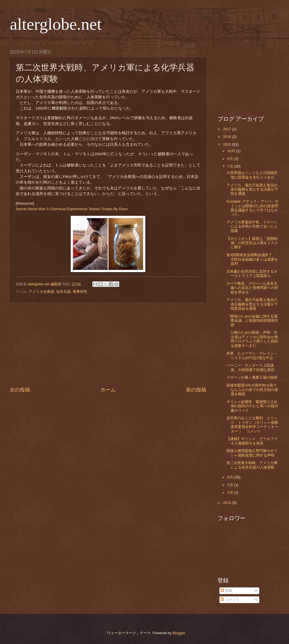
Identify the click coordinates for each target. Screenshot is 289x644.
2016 (228, 137)
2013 (228, 503)
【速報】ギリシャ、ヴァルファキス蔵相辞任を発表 (252, 441)
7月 (231, 166)
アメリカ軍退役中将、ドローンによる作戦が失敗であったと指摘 (252, 226)
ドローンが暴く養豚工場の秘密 (252, 377)
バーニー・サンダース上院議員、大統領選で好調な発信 (250, 367)
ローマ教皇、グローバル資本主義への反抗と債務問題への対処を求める (252, 288)
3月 (231, 493)
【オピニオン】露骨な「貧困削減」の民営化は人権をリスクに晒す (252, 243)
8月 (231, 159)
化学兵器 (63, 292)
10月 (232, 151)
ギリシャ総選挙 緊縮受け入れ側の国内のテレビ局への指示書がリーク (252, 406)
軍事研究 (80, 292)
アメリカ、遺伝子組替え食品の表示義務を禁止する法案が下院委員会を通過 (252, 304)
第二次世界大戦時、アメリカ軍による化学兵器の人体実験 (252, 465)
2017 (228, 129)
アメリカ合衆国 (41, 292)
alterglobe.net (56, 24)
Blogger (179, 633)
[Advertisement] (108, 344)
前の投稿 (196, 390)
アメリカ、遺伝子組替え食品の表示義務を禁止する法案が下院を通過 (252, 189)
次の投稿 (20, 390)
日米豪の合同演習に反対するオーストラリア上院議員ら (252, 274)
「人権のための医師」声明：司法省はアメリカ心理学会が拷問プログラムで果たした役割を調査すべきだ (252, 339)
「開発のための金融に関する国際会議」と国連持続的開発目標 (252, 321)
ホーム (108, 390)
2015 (228, 144)
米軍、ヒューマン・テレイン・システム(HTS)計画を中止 (252, 355)
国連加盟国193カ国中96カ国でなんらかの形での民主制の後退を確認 (252, 390)
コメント (230, 600)
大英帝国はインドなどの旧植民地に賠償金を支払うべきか (252, 175)
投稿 (226, 591)
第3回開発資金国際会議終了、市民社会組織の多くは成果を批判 (252, 259)
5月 (231, 485)
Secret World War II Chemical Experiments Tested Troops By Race (72, 209)
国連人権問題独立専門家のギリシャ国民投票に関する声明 (252, 453)
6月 (231, 477)
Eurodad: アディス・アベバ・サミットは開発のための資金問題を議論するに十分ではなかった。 (253, 208)
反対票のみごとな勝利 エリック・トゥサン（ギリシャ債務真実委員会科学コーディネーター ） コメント (252, 424)
